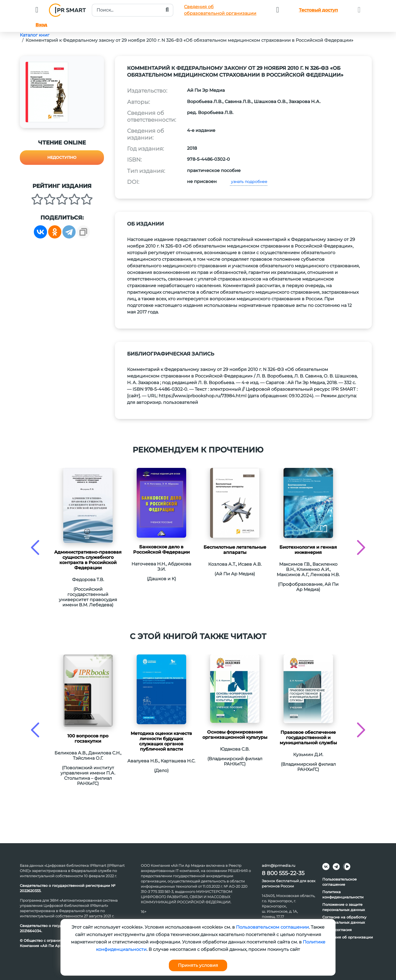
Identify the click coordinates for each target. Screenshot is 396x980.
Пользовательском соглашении (272, 927)
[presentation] (35, 547)
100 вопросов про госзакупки (88, 739)
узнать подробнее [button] (249, 182)
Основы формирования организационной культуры (235, 735)
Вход (41, 25)
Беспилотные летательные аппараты (235, 550)
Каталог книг (35, 35)
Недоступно (62, 157)
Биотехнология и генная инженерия (308, 550)
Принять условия (198, 965)
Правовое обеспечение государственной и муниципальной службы (308, 738)
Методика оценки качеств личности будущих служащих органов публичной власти (161, 741)
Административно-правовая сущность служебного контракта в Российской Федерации (88, 560)
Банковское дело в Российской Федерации (161, 549)
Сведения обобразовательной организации (220, 10)
